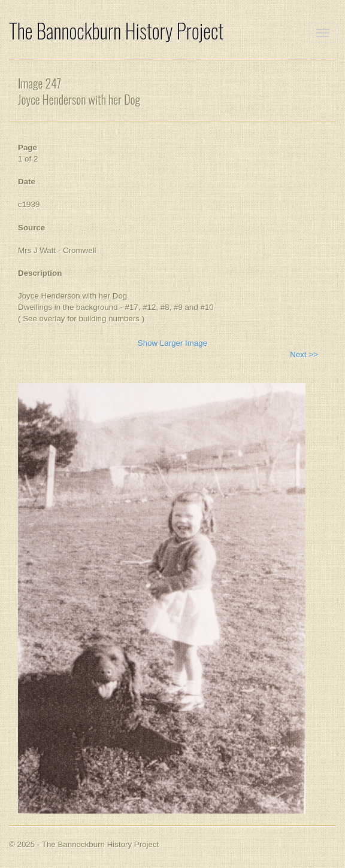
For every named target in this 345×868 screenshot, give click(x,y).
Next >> (304, 354)
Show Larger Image (172, 343)
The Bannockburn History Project (116, 31)
